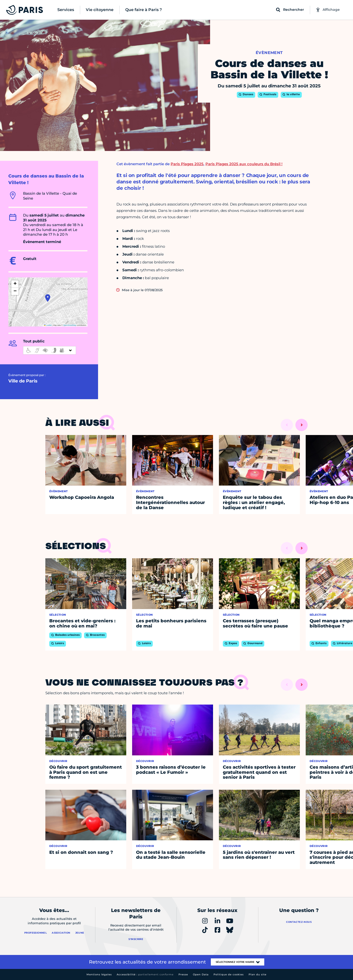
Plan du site (258, 974)
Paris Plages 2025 (187, 164)
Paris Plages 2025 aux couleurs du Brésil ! (244, 164)
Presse (183, 974)
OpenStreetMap (70, 325)
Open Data (201, 974)
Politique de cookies (229, 974)
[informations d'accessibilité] (50, 350)
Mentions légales (99, 974)
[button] (48, 298)
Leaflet (48, 325)
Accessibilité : (145, 974)
